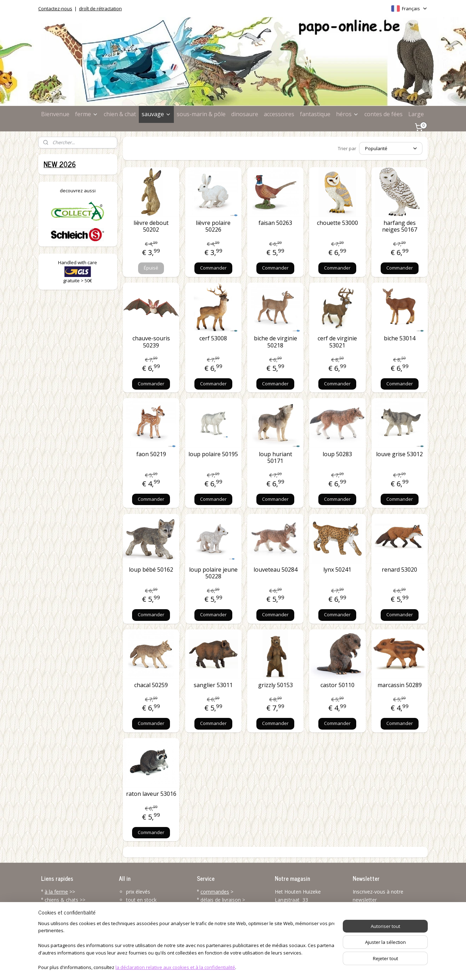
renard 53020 (399, 570)
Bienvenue (55, 114)
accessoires (279, 114)
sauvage (156, 114)
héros (347, 114)
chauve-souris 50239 (151, 342)
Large (416, 114)
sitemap (204, 967)
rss (219, 967)
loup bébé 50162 (151, 570)
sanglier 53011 (213, 685)
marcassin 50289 (400, 685)
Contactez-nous (55, 9)
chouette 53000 (337, 223)
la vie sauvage (61, 908)
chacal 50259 (151, 685)
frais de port (214, 916)
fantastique (315, 114)
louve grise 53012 (399, 454)
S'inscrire (368, 916)
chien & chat (120, 114)
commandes (215, 892)
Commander (213, 268)
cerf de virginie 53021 (337, 342)
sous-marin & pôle (201, 114)
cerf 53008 (213, 338)
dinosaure (245, 114)
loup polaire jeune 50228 (213, 573)
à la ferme (56, 892)
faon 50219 (151, 454)
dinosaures (57, 924)
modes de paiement (223, 908)
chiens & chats (61, 900)
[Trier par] (391, 148)
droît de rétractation (100, 9)
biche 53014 (400, 338)
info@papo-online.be (299, 939)
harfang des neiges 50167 (400, 226)
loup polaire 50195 (213, 454)
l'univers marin (61, 916)
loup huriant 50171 (275, 458)
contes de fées (383, 114)
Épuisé (151, 268)
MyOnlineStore (309, 967)
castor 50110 (337, 685)
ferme (87, 114)
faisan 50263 (275, 223)
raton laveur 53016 (151, 794)
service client (226, 931)
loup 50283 (337, 454)
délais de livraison (221, 900)
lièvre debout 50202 (151, 226)
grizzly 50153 (275, 685)
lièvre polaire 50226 (213, 226)
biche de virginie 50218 (275, 342)
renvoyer (211, 924)
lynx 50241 (337, 570)
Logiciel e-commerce (247, 967)
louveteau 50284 (275, 570)
